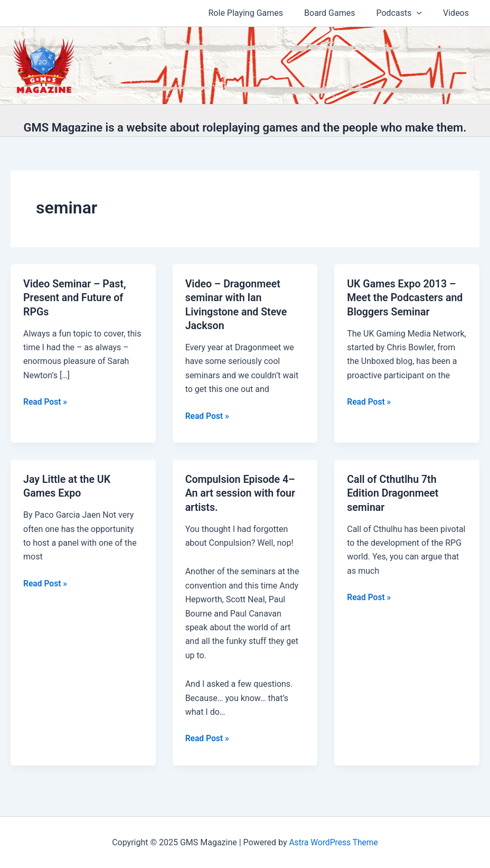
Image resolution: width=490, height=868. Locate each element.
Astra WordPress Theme (333, 841)
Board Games (340, 13)
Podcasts (405, 13)
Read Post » (46, 402)
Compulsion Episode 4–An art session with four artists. (242, 492)
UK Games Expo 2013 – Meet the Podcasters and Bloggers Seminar (406, 297)
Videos (458, 13)
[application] (423, 13)
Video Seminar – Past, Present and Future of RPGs (76, 297)
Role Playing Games (261, 13)
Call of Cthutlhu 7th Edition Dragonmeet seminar (394, 492)
